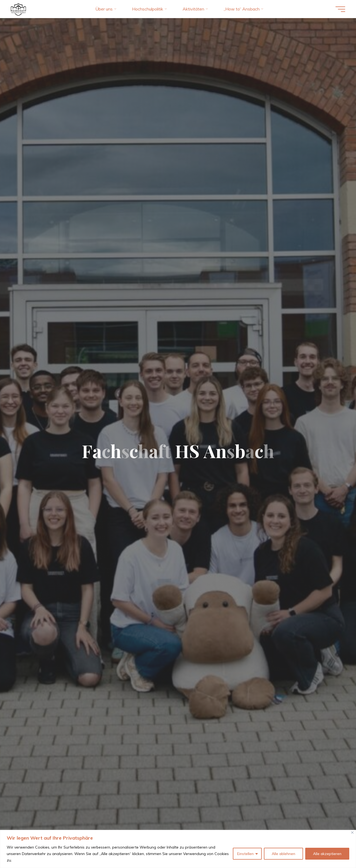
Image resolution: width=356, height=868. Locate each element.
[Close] (352, 832)
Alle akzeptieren (327, 854)
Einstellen (245, 854)
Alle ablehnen (283, 854)
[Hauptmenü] (340, 9)
